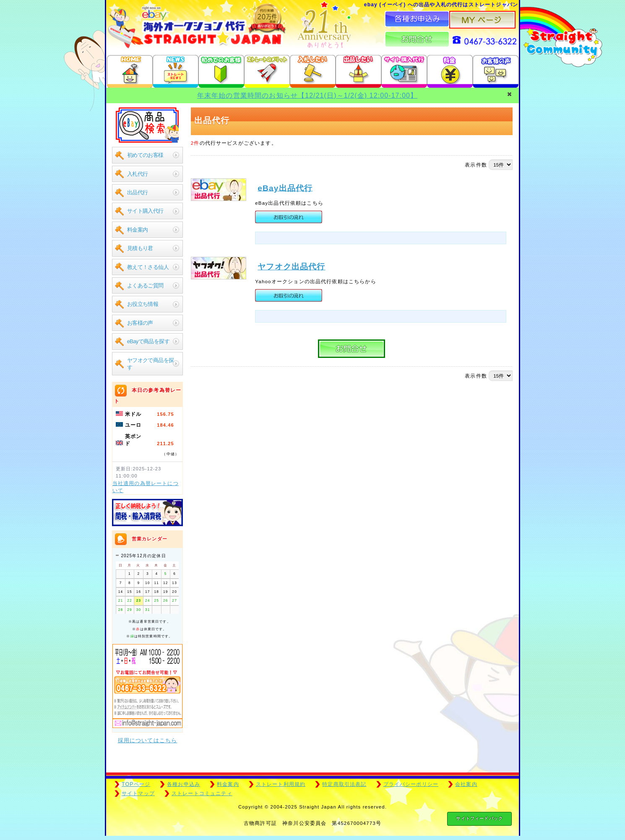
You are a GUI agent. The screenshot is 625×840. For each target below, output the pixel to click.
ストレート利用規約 (281, 784)
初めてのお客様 (145, 155)
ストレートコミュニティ (202, 793)
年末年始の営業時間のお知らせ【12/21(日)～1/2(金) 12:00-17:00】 (307, 95)
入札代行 (138, 174)
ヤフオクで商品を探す (151, 364)
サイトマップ (138, 793)
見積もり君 (140, 248)
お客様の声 (140, 323)
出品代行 (138, 192)
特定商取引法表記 (344, 784)
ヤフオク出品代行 (291, 279)
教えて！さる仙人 (148, 267)
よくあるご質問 (145, 286)
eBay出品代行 (285, 188)
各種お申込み (184, 784)
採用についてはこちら (148, 740)
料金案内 (138, 230)
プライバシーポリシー (411, 784)
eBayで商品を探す (148, 341)
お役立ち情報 (143, 304)
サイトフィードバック (479, 818)
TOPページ (136, 784)
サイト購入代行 (145, 211)
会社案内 (466, 784)
